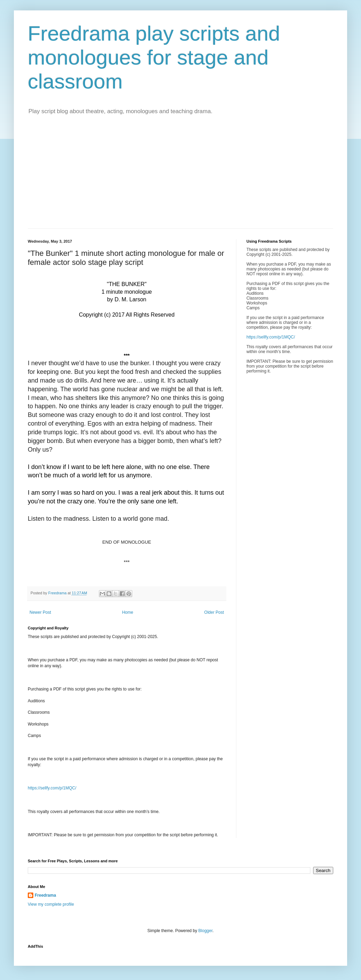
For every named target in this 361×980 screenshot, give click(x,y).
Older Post (214, 612)
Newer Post (40, 612)
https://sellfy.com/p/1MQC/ (52, 788)
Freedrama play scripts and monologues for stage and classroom (154, 57)
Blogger (205, 931)
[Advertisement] (180, 176)
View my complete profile (51, 904)
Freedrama (45, 895)
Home (128, 612)
